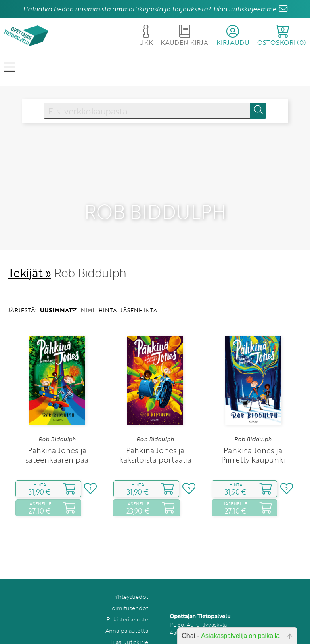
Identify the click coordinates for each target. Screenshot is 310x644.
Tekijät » (30, 260)
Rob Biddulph (57, 427)
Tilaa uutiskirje (129, 629)
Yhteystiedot (131, 584)
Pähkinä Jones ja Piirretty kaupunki (253, 442)
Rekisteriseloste (127, 606)
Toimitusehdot (129, 595)
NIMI (88, 297)
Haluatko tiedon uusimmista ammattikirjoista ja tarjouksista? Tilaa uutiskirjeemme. (150, 9)
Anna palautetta (127, 618)
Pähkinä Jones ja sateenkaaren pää (57, 442)
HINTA (108, 297)
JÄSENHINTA (139, 297)
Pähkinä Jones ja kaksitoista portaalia (155, 442)
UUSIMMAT (58, 297)
